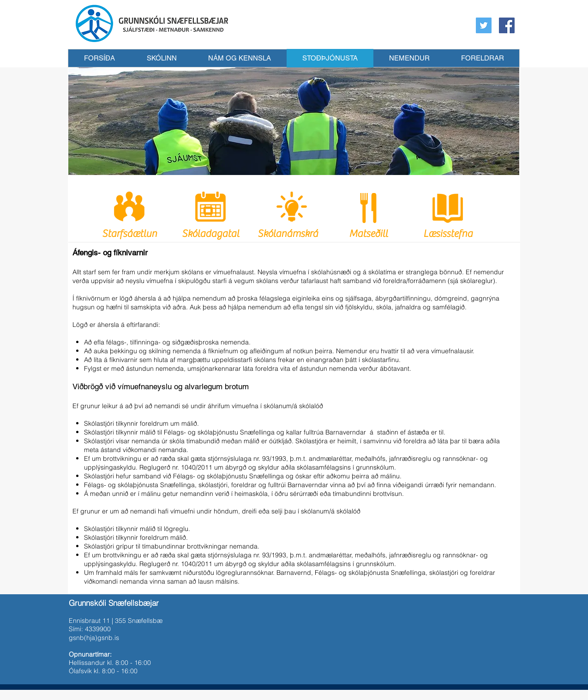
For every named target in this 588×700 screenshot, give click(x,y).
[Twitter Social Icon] (484, 25)
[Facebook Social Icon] (507, 25)
